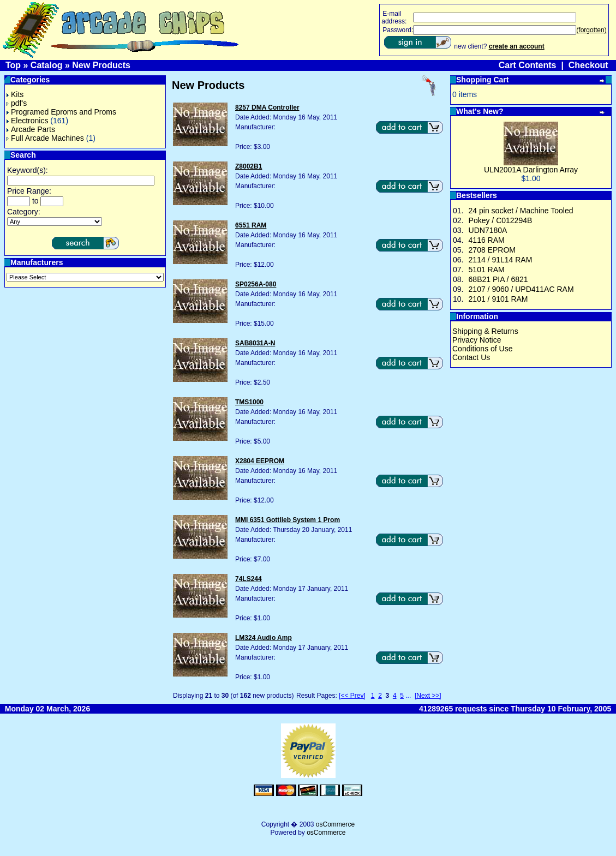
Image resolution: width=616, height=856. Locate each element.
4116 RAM (487, 240)
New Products (101, 65)
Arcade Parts (31, 129)
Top (13, 65)
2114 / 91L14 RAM (501, 260)
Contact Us (471, 357)
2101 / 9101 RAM (498, 299)
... (408, 696)
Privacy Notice (477, 340)
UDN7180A (488, 230)
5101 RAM (487, 270)
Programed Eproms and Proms (61, 112)
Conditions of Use (483, 349)
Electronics (27, 121)
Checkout (588, 65)
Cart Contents (528, 65)
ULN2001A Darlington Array (531, 170)
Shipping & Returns (485, 331)
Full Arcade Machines (45, 138)
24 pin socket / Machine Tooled (521, 211)
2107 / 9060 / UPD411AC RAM (521, 289)
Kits (15, 94)
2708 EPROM (492, 250)
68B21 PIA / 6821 (498, 279)
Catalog (47, 65)
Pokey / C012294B (501, 220)
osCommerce (335, 824)
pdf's (17, 103)
